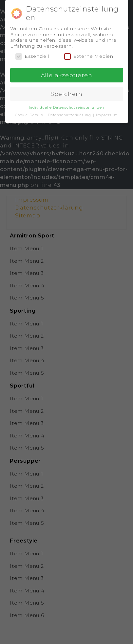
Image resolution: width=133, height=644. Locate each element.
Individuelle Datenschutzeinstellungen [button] (67, 106)
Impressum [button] (107, 113)
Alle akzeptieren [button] (67, 73)
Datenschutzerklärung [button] (70, 113)
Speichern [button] (66, 92)
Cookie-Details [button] (29, 113)
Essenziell (32, 55)
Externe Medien (89, 55)
